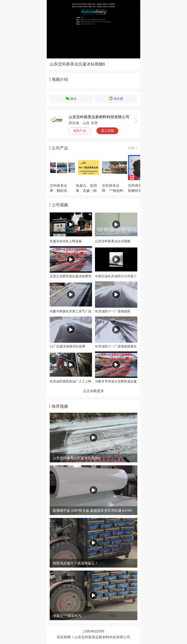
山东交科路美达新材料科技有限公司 (99, 117)
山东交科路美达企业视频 (113, 241)
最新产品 (80, 131)
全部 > (133, 148)
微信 (73, 99)
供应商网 (64, 637)
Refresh (88, 12)
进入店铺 (107, 131)
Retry (101, 12)
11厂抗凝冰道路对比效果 (67, 346)
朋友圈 (118, 99)
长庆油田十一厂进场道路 (113, 311)
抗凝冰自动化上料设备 (66, 241)
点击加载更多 (93, 391)
